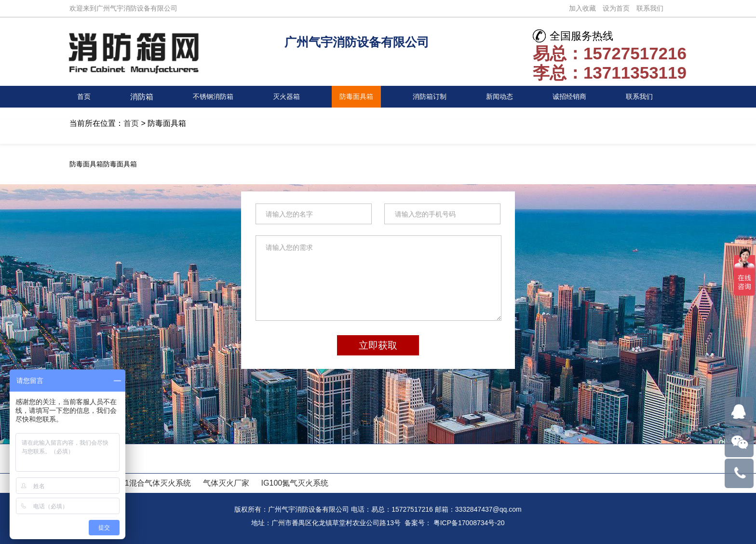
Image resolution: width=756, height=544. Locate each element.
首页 (85, 97)
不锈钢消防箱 (210, 97)
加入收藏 (582, 8)
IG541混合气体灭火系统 (149, 483)
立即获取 (378, 345)
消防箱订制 (430, 97)
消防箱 (140, 97)
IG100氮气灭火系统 (295, 483)
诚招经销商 (571, 97)
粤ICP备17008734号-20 (469, 523)
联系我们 (650, 8)
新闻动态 (500, 97)
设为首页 (616, 8)
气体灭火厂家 (226, 483)
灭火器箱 (285, 97)
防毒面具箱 (355, 97)
